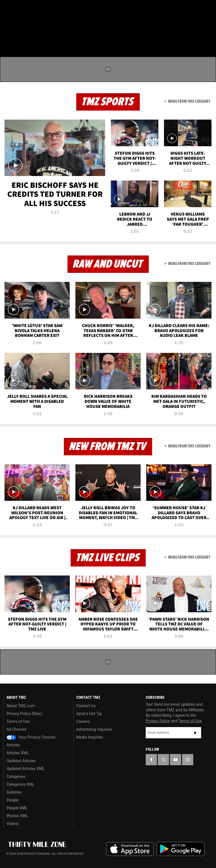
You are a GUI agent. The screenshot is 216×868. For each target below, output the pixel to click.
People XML (17, 808)
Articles (13, 745)
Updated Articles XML (25, 769)
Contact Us (86, 706)
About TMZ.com (21, 706)
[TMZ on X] (22, 9)
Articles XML (18, 753)
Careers (83, 721)
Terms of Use (18, 721)
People (13, 800)
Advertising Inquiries (94, 729)
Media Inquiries (90, 737)
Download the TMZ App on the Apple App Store (130, 849)
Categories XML (20, 784)
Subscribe (195, 733)
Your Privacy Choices (31, 737)
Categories (16, 776)
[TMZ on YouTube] (175, 760)
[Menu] (8, 38)
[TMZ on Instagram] (49, 9)
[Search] (208, 38)
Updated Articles (21, 761)
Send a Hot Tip (89, 714)
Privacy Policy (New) (24, 714)
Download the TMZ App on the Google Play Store (181, 849)
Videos (13, 824)
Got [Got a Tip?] (19, 24)
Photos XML (17, 816)
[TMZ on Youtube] (36, 9)
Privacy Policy (158, 721)
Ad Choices (16, 729)
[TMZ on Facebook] (9, 9)
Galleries (14, 792)
